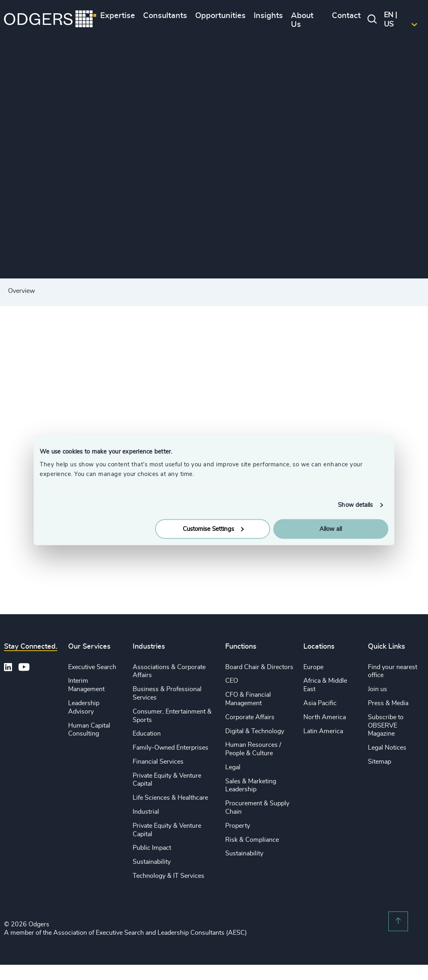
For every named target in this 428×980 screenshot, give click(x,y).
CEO (232, 681)
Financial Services (158, 762)
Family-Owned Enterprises (171, 748)
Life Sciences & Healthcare (170, 798)
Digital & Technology (255, 731)
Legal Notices (387, 748)
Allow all (331, 529)
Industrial (146, 812)
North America (325, 717)
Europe (313, 667)
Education (147, 734)
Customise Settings (213, 529)
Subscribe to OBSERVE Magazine (386, 726)
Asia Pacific (320, 703)
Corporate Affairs (250, 717)
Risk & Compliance (252, 840)
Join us (378, 689)
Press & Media (388, 703)
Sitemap (380, 762)
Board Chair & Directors (259, 667)
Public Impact (152, 848)
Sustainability (152, 862)
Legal (233, 767)
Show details (355, 505)
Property (238, 826)
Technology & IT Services (169, 876)
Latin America (323, 731)
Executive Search (92, 667)
